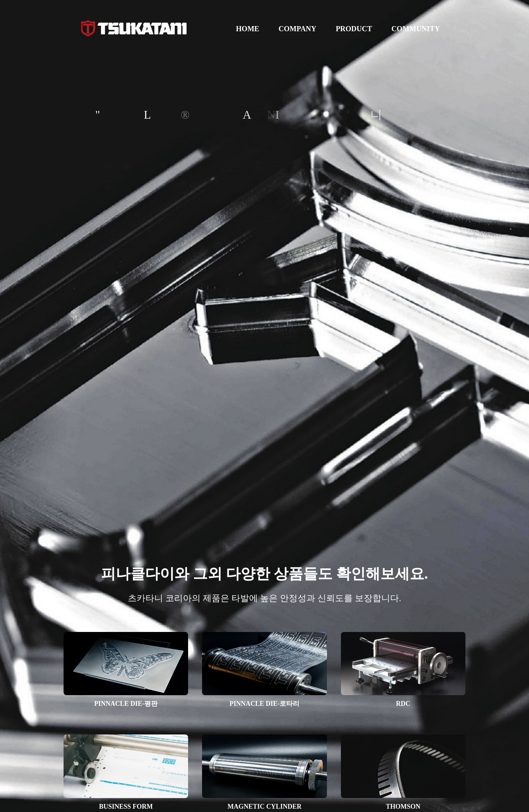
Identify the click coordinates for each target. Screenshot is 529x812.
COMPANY (297, 29)
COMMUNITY (415, 29)
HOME (247, 29)
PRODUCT (354, 29)
